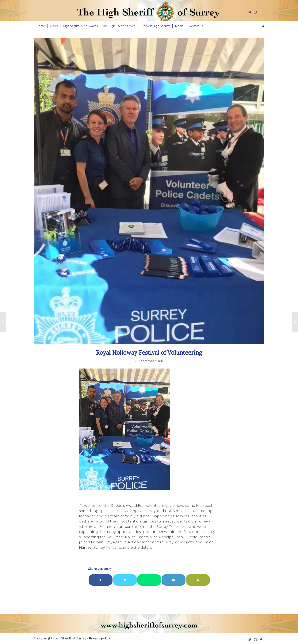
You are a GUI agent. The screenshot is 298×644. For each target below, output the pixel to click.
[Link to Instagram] (255, 12)
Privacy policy (99, 638)
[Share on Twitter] (125, 580)
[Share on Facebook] (101, 580)
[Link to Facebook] (261, 12)
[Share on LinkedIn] (174, 580)
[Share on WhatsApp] (149, 580)
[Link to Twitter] (250, 12)
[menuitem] (41, 26)
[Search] (262, 26)
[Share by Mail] (198, 580)
